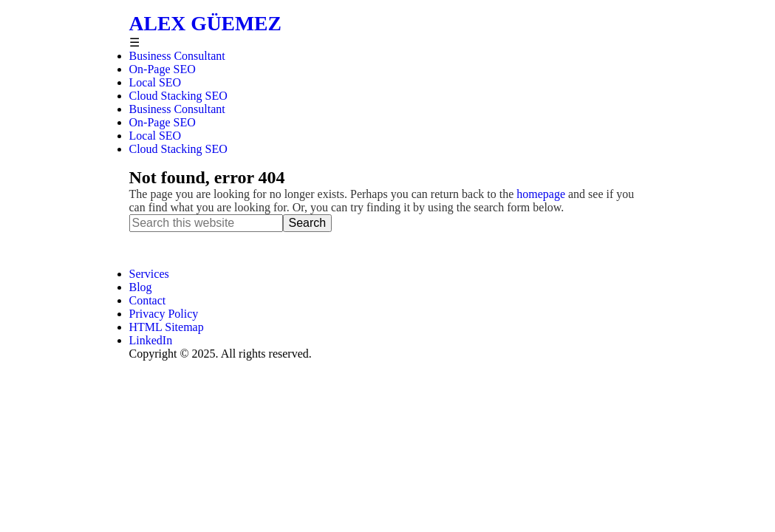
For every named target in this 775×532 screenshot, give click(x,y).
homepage (541, 194)
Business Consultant (177, 109)
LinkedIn (151, 340)
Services (149, 274)
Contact (148, 300)
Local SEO (156, 136)
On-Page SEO (163, 122)
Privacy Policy (164, 314)
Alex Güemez (205, 23)
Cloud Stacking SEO (178, 149)
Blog (141, 287)
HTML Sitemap (167, 327)
